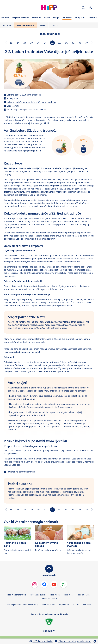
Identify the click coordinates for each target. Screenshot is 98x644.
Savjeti (43, 25)
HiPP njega (69, 595)
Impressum (64, 604)
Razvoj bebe (13, 98)
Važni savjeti (13, 106)
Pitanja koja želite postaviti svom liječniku (27, 110)
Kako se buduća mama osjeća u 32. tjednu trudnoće (32, 102)
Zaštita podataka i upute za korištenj (22, 604)
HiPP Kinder (55, 595)
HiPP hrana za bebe (38, 595)
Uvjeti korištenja (48, 604)
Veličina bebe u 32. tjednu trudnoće (24, 95)
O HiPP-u (87, 604)
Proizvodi (7, 25)
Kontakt (55, 25)
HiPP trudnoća (83, 595)
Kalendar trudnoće (25, 25)
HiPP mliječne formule (17, 595)
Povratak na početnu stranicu (21, 472)
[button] (83, 8)
